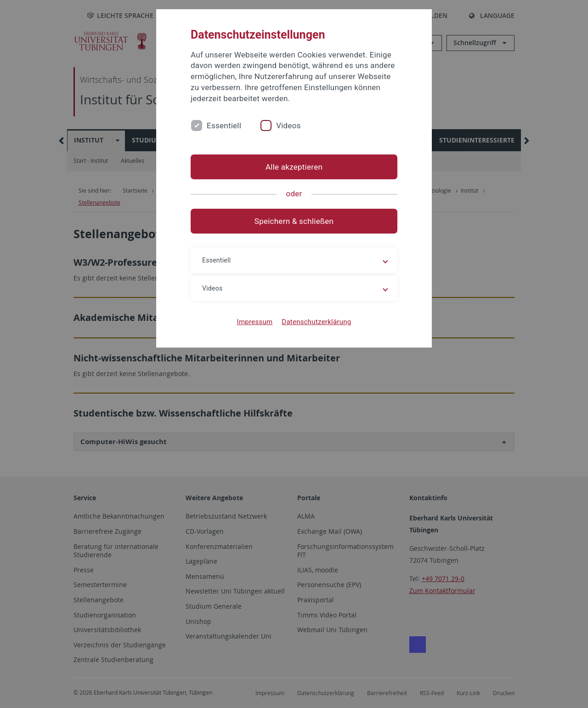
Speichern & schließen (294, 221)
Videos (288, 126)
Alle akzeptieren (294, 167)
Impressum (255, 322)
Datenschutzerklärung (316, 322)
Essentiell (224, 126)
